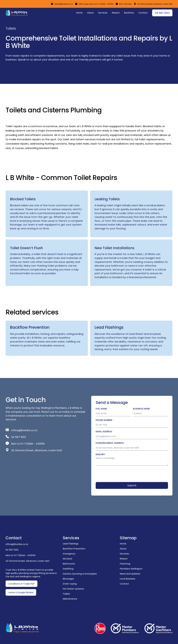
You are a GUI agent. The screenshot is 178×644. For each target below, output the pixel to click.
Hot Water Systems (73, 589)
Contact (143, 13)
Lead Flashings (71, 544)
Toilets (66, 594)
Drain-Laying (70, 584)
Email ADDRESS (104, 432)
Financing (125, 564)
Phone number (104, 420)
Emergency (69, 554)
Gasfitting (68, 569)
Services (103, 13)
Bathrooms (69, 564)
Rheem (116, 13)
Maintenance (70, 599)
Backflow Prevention (74, 549)
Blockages (68, 579)
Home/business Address (110, 443)
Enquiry (100, 454)
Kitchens (67, 559)
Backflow (129, 13)
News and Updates (130, 574)
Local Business (127, 579)
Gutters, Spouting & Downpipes (80, 574)
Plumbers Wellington (131, 569)
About (90, 13)
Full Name (101, 409)
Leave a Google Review (21, 592)
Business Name (141, 409)
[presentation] (117, 473)
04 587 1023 (162, 13)
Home (79, 13)
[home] (17, 13)
